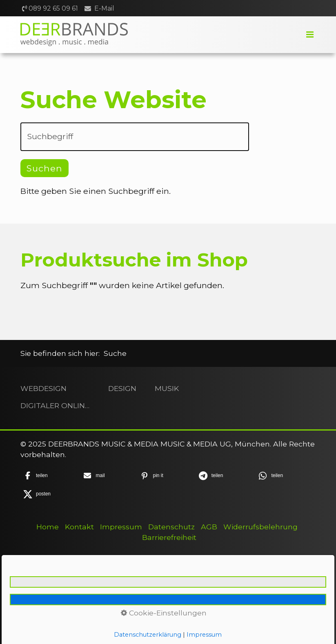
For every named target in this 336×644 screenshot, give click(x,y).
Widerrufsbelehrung (260, 527)
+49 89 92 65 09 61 (60, 618)
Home (48, 527)
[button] (48, 476)
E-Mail (104, 8)
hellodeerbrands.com (70, 629)
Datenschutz (171, 527)
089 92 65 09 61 (53, 8)
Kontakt (79, 527)
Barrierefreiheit (169, 537)
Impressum (121, 527)
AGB (209, 527)
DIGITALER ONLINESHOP (55, 405)
